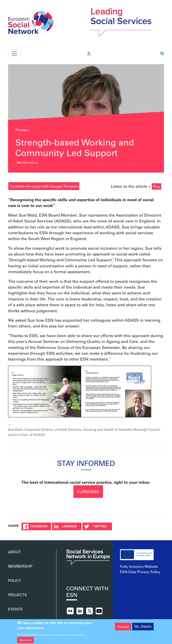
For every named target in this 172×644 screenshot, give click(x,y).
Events (15, 609)
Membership (20, 566)
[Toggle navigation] (14, 53)
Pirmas (21, 130)
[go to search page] (162, 53)
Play (157, 186)
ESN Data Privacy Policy (140, 572)
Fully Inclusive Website (139, 566)
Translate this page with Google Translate (44, 186)
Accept (123, 628)
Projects (17, 595)
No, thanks (143, 628)
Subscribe (88, 492)
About (14, 552)
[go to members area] (89, 53)
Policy (14, 580)
